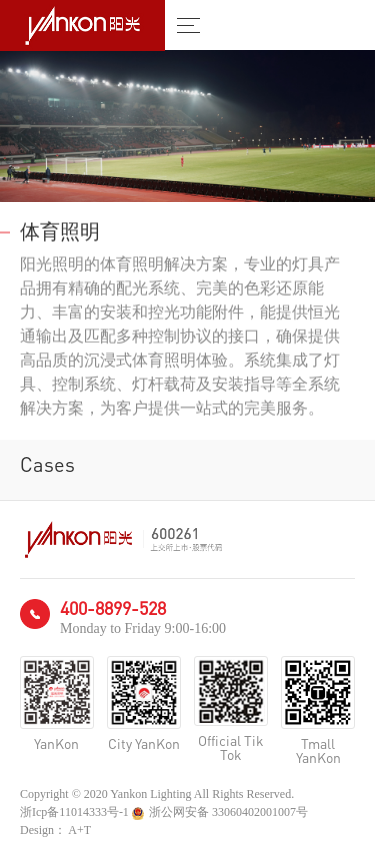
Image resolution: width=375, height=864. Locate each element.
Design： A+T (55, 830)
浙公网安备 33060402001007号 (220, 812)
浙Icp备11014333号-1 (74, 812)
